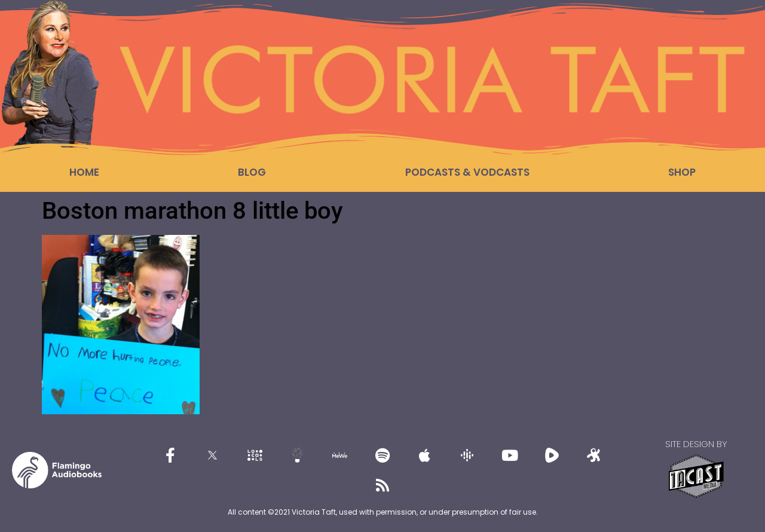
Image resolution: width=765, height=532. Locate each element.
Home (84, 172)
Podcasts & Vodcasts (467, 172)
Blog (252, 172)
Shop (682, 172)
